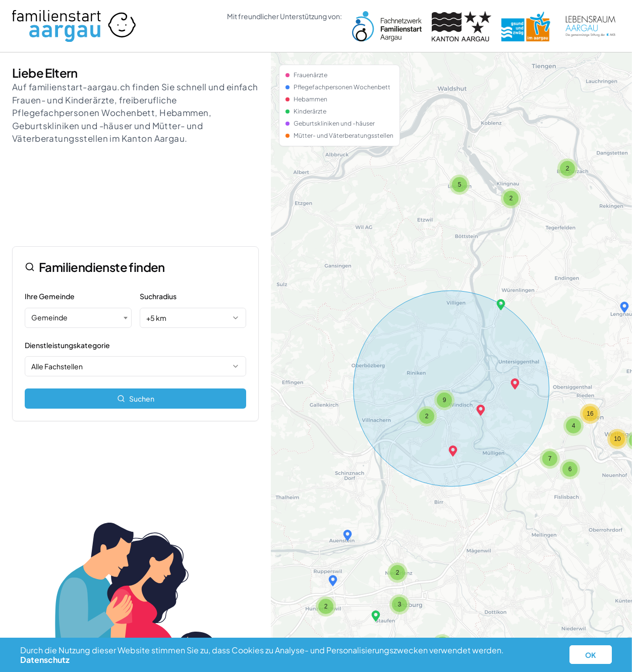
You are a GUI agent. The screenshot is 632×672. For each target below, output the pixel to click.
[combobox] (78, 318)
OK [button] (591, 655)
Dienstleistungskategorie (67, 345)
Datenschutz (45, 660)
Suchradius (158, 296)
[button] (453, 451)
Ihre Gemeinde (50, 296)
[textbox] (78, 317)
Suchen (136, 399)
